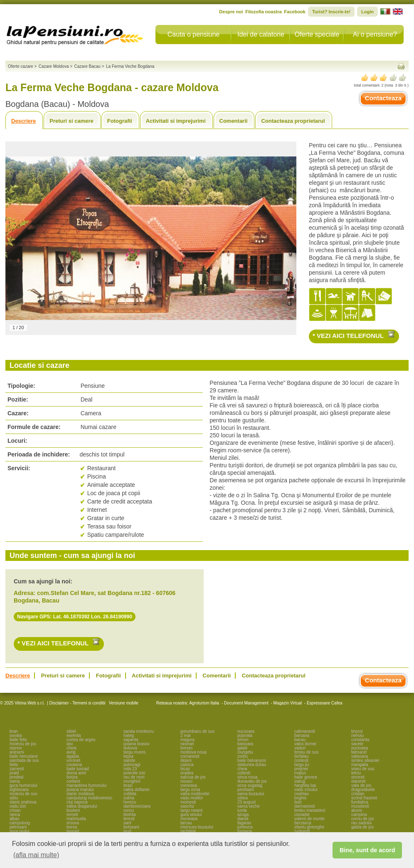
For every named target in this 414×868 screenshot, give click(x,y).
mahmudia (76, 819)
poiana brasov (137, 744)
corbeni (73, 781)
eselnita (74, 735)
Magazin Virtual (288, 703)
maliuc (300, 773)
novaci (186, 781)
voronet (73, 760)
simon (243, 740)
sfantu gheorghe (309, 827)
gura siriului (191, 815)
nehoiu (357, 735)
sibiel (71, 731)
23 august (246, 802)
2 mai (185, 735)
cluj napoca (77, 802)
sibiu (14, 798)
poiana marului (80, 790)
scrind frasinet (364, 798)
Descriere (23, 121)
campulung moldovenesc (90, 798)
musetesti (360, 806)
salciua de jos (193, 777)
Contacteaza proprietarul (293, 121)
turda (242, 810)
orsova (73, 823)
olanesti (358, 781)
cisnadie (302, 815)
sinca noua (247, 777)
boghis (300, 798)
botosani (131, 827)
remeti (72, 815)
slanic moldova (80, 794)
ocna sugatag (250, 785)
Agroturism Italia (204, 703)
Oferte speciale (317, 34)
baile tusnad (78, 769)
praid (14, 773)
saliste (129, 760)
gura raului (19, 831)
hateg (129, 735)
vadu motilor (192, 798)
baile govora (306, 777)
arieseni (17, 752)
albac (15, 819)
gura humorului (23, 785)
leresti (129, 819)
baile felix (18, 740)
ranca (15, 815)
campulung (20, 823)
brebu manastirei (310, 810)
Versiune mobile (123, 703)
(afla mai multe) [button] (36, 855)
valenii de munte (309, 819)
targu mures (134, 752)
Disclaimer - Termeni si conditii (78, 703)
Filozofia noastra (263, 12)
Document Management (246, 703)
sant (127, 823)
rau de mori (134, 777)
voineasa (189, 785)
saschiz (187, 806)
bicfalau (301, 756)
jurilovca (245, 827)
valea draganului (82, 806)
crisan (15, 810)
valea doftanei (136, 790)
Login (367, 12)
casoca (187, 765)
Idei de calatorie (261, 34)
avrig (71, 752)
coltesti (244, 773)
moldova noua (193, 752)
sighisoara (19, 790)
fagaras (244, 823)
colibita (130, 794)
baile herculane (24, 756)
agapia (73, 756)
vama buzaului (251, 794)
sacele (357, 744)
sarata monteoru (139, 731)
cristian (358, 794)
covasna (74, 765)
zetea (242, 798)
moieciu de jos (23, 744)
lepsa (128, 756)
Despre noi (231, 12)
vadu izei (18, 806)
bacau (300, 740)
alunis (357, 810)
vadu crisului (306, 790)
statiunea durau (252, 765)
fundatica (360, 802)
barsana (302, 735)
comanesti (190, 756)
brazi (128, 785)
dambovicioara (137, 806)
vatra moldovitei (195, 794)
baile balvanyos (252, 760)
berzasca (303, 823)
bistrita (129, 815)
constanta (360, 740)
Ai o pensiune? (375, 34)
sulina (129, 798)
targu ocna (190, 790)
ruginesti (302, 831)
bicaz (185, 769)
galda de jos (362, 827)
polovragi (132, 765)
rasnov (16, 748)
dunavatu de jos (252, 781)
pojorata (245, 735)
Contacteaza (383, 98)
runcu (129, 810)
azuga (243, 815)
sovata (16, 735)
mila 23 (130, 769)
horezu (130, 802)
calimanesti (305, 731)
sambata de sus (24, 760)
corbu (243, 756)
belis (14, 765)
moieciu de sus (23, 794)
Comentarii (234, 121)
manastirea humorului (86, 785)
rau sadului (361, 823)
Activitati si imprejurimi (176, 121)
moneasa (189, 819)
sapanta (131, 740)
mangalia (360, 765)
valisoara (360, 756)
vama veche (249, 806)
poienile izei (134, 773)
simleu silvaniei (365, 760)
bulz (298, 802)
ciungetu (245, 752)
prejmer (301, 769)
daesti (243, 819)
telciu (356, 773)
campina (359, 815)
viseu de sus (363, 769)
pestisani (245, 790)
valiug (300, 781)
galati (242, 748)
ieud (127, 831)
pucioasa (360, 748)
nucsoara (246, 731)
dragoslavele (363, 790)
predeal (16, 777)
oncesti (358, 777)
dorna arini (76, 773)
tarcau (186, 823)
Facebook (295, 12)
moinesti (188, 802)
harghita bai (305, 785)
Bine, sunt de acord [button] (367, 850)
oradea (187, 773)
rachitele (188, 831)
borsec (187, 748)
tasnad (73, 831)
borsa (72, 827)
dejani (186, 760)
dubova (130, 748)
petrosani (18, 827)
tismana (245, 831)
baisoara (245, 744)
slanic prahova (23, 802)
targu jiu (302, 765)
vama (15, 781)
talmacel (359, 752)
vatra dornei (305, 744)
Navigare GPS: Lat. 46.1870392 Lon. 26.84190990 (75, 617)
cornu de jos (362, 819)
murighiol (132, 781)
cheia (71, 748)
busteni (73, 810)
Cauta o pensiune (193, 34)
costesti (301, 760)
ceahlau (302, 794)
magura (187, 740)
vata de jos (361, 785)
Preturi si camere (71, 121)
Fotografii (120, 121)
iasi (70, 744)
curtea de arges (81, 740)
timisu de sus (306, 752)
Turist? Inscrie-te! (331, 12)
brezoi (357, 731)
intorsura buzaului (197, 827)
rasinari (187, 744)
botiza (72, 777)
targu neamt (191, 810)
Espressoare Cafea (325, 703)
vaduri (300, 748)
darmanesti (304, 806)
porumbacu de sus (197, 731)
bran (14, 731)
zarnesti (17, 769)
